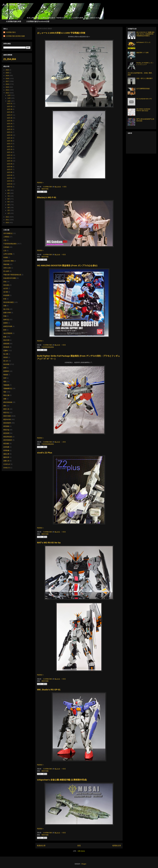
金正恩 (6, 288)
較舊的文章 (117, 846)
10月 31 (10, 103)
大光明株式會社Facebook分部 (38, 21)
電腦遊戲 (6, 385)
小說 (5, 240)
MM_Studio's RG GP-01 (49, 690)
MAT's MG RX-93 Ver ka (49, 543)
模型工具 (6, 409)
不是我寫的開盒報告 (48, 347)
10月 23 (10, 127)
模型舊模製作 (8, 440)
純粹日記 (6, 320)
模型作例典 (45, 189)
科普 (5, 299)
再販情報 (6, 264)
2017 (8, 81)
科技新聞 (6, 295)
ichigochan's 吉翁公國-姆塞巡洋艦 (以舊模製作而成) (62, 780)
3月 (9, 208)
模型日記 (6, 413)
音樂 (5, 306)
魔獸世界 (6, 457)
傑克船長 (6, 347)
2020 (8, 73)
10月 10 (10, 161)
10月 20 (10, 135)
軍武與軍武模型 (9, 302)
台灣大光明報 (8, 254)
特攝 (5, 316)
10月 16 (10, 147)
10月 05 (10, 175)
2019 (8, 76)
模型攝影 (6, 444)
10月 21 (10, 132)
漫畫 (5, 399)
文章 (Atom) (81, 851)
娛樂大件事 (7, 313)
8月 (9, 193)
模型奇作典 (7, 419)
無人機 (6, 354)
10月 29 (10, 109)
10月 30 (10, 106)
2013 (8, 93)
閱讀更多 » (40, 183)
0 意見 (65, 187)
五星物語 (6, 247)
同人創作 (6, 271)
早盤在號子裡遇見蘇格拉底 (12, 275)
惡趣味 (6, 351)
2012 (8, 217)
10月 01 (10, 187)
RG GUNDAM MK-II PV (144, 99)
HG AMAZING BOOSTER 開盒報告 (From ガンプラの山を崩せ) (67, 266)
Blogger (84, 864)
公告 (5, 251)
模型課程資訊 (8, 437)
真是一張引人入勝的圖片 (145, 78)
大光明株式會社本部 (13, 21)
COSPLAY (7, 464)
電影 (5, 392)
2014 (8, 90)
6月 (9, 199)
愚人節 (6, 361)
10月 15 (10, 149)
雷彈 (5, 378)
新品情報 (6, 364)
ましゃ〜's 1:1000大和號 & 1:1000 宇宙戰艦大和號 (61, 33)
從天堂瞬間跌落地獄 (143, 89)
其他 (5, 282)
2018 (8, 78)
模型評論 (6, 430)
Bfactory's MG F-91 (47, 197)
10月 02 (10, 184)
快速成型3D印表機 (9, 278)
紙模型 (6, 323)
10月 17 (10, 144)
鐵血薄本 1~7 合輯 (143, 53)
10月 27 (10, 115)
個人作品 (6, 309)
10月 (9, 101)
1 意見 (64, 442)
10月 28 (10, 112)
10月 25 (10, 121)
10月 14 (10, 152)
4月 (9, 205)
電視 (5, 382)
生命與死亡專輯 (9, 261)
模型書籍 (6, 426)
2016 (8, 84)
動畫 (5, 337)
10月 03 (10, 181)
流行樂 (6, 292)
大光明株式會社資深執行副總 (15, 36)
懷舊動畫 (6, 450)
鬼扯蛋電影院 (8, 333)
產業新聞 (6, 344)
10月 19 (10, 138)
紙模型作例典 (8, 326)
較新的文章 (41, 846)
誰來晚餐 (6, 447)
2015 (8, 87)
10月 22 (10, 129)
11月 (9, 98)
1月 (9, 213)
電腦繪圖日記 (8, 388)
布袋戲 (6, 257)
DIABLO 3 (7, 468)
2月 (9, 210)
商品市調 (6, 340)
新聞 (5, 368)
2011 (8, 220)
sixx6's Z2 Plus (45, 453)
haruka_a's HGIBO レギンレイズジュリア (145, 64)
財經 (5, 330)
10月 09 (10, 164)
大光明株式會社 (48, 187)
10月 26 (10, 118)
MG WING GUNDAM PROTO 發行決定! (143, 110)
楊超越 (6, 375)
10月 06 (10, 172)
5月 (9, 202)
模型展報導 (7, 423)
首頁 (79, 846)
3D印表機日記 (8, 233)
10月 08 (10, 167)
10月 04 (10, 178)
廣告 (5, 406)
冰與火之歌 (7, 268)
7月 (9, 196)
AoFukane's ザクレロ (143, 42)
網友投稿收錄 (8, 402)
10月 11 (10, 158)
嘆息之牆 (6, 395)
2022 (8, 70)
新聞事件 (6, 371)
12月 (9, 95)
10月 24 (10, 124)
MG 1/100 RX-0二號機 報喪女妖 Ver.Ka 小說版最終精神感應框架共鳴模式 (145, 34)
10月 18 (10, 141)
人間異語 (6, 237)
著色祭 (6, 357)
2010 (8, 223)
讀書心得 (6, 461)
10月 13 (10, 155)
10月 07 (10, 169)
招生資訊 (6, 285)
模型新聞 (6, 433)
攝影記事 (6, 454)
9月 (9, 190)
